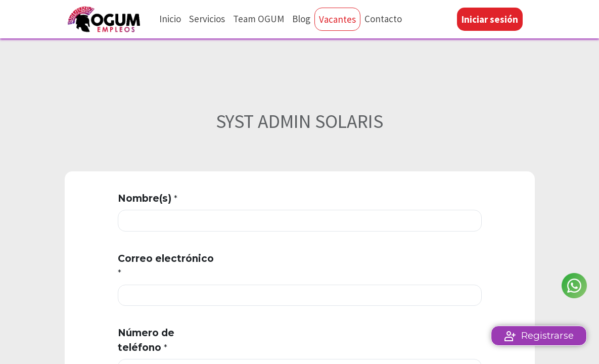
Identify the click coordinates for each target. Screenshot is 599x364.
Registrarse (547, 335)
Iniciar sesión (490, 19)
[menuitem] (170, 19)
